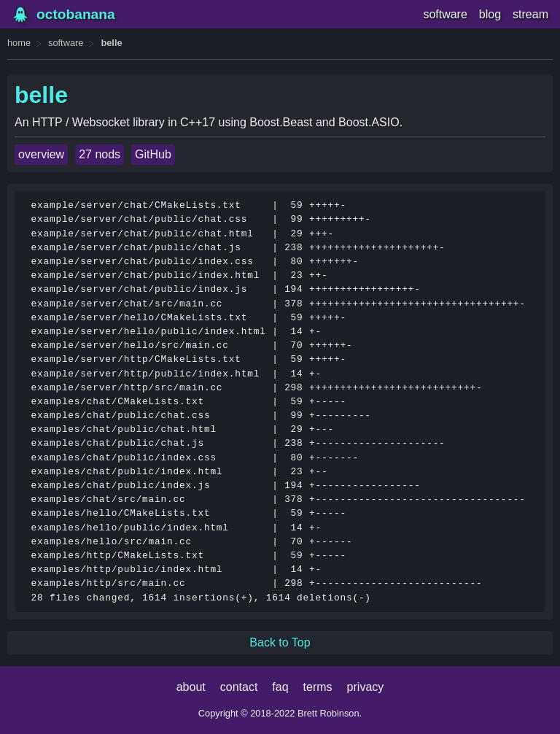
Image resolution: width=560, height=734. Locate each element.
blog (490, 14)
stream (530, 14)
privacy (366, 687)
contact (239, 687)
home (19, 43)
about (191, 687)
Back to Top (280, 642)
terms (318, 687)
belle (111, 43)
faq (280, 687)
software (445, 14)
